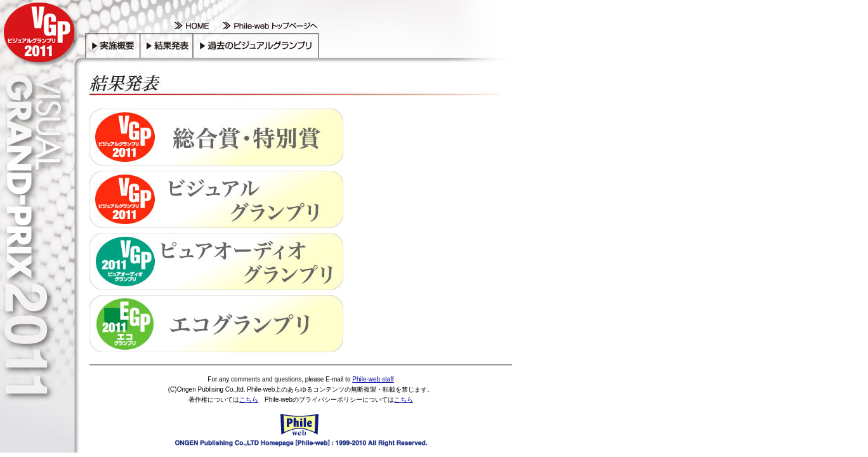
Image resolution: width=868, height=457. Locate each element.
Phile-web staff (373, 379)
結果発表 (166, 45)
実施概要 (112, 45)
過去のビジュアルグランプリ (257, 45)
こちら (249, 400)
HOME (192, 26)
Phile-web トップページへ (268, 26)
